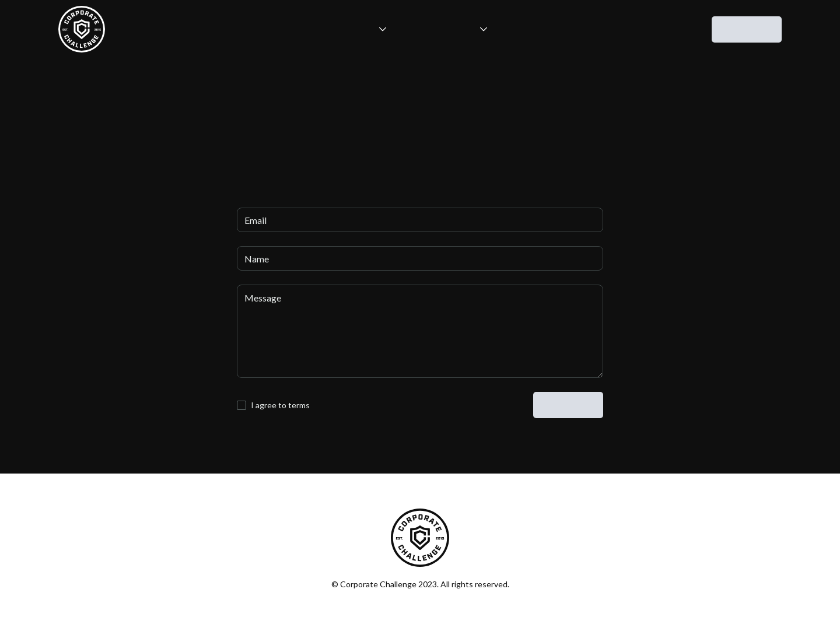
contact (747, 30)
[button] (352, 29)
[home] (82, 29)
